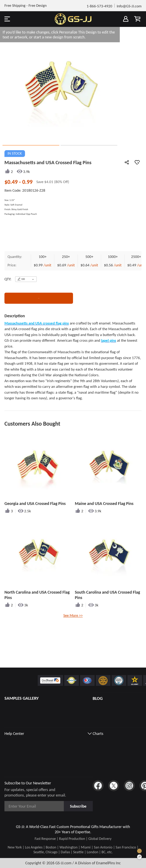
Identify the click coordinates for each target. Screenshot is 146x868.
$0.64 (85, 265)
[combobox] (26, 279)
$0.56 (109, 265)
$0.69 (62, 265)
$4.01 (49, 182)
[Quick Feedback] (139, 857)
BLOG (98, 698)
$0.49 (12, 182)
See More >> (73, 616)
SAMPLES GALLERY (22, 698)
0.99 (27, 182)
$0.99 (39, 265)
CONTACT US (39, 298)
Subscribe (78, 806)
